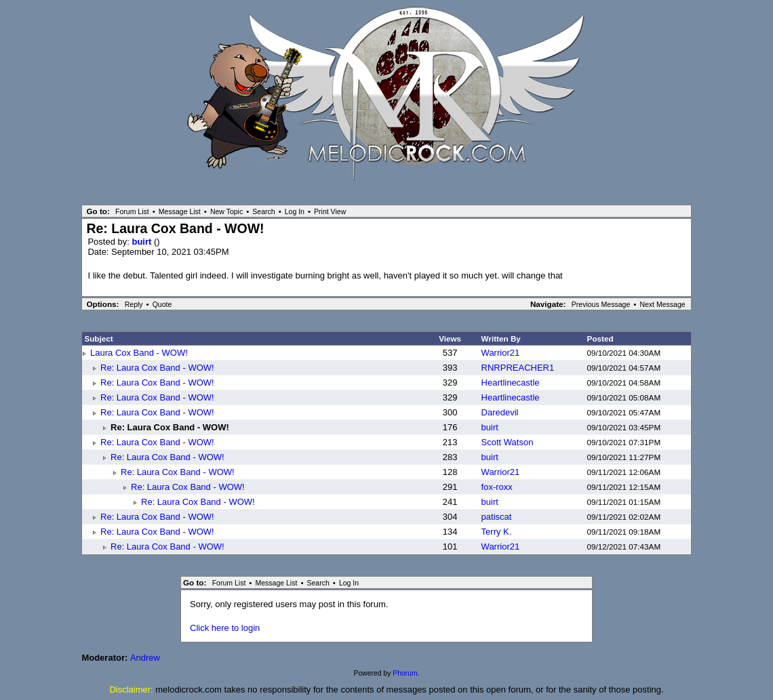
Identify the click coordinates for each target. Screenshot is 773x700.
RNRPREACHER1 (518, 368)
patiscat (497, 517)
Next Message (662, 304)
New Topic (226, 211)
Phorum (405, 673)
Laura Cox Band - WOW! (139, 353)
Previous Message (601, 304)
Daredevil (500, 412)
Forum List (132, 211)
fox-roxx (497, 487)
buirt (143, 242)
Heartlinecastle (511, 383)
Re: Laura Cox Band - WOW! (157, 368)
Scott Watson (508, 442)
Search (263, 211)
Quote (162, 304)
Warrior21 (501, 353)
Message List (180, 211)
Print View (330, 211)
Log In (295, 211)
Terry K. (497, 532)
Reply (134, 304)
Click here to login (225, 628)
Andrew (145, 658)
